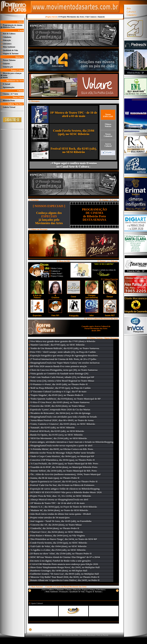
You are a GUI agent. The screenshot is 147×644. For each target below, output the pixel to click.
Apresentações (8, 87)
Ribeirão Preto (9, 101)
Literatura (7, 44)
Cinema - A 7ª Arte (10, 94)
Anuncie (101, 17)
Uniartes (6, 64)
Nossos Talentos (9, 60)
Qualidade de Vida (10, 50)
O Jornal (6, 84)
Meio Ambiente (9, 47)
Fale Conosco (91, 17)
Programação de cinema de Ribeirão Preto (11, 26)
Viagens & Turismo (11, 54)
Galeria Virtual (9, 107)
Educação (7, 40)
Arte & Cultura (9, 34)
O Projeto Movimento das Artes (71, 17)
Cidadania (7, 37)
